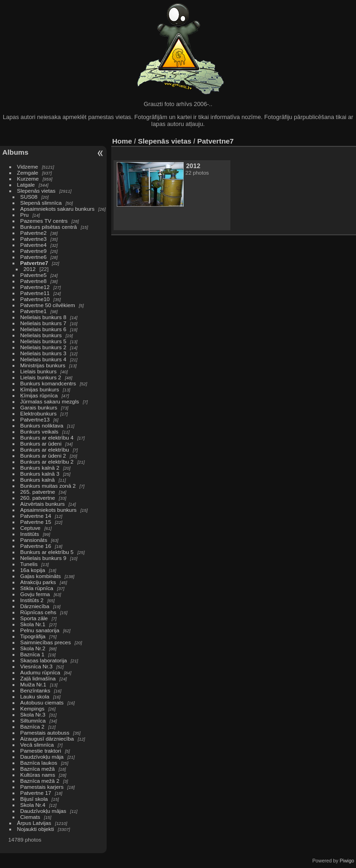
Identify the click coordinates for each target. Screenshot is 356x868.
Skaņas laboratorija (44, 660)
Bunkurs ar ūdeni (41, 443)
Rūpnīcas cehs (38, 612)
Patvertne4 (34, 245)
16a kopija (33, 570)
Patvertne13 (35, 419)
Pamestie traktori (41, 751)
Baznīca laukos (39, 763)
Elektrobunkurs (38, 413)
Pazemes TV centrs (44, 221)
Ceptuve (31, 528)
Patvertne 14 (36, 516)
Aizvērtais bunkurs (43, 504)
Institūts (30, 534)
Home (122, 141)
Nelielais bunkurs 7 (43, 323)
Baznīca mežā (38, 769)
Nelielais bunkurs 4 (43, 359)
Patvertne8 (34, 281)
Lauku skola (35, 696)
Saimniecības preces (46, 642)
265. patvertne (38, 492)
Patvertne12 (35, 287)
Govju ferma (35, 594)
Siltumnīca (33, 720)
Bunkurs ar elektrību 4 (47, 437)
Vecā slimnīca (37, 745)
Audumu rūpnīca (40, 672)
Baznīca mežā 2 (40, 781)
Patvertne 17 (36, 793)
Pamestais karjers (42, 787)
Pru (25, 215)
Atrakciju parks (38, 582)
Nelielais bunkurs (42, 335)
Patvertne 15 (36, 522)
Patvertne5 (34, 275)
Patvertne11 (35, 293)
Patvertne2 (34, 233)
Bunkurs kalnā (38, 480)
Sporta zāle (34, 618)
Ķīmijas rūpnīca (39, 395)
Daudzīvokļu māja (42, 757)
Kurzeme (28, 179)
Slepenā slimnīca (41, 203)
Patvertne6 (34, 257)
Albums (15, 152)
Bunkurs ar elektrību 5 (47, 552)
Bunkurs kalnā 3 (40, 474)
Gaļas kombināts (41, 576)
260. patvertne (38, 498)
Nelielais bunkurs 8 (43, 317)
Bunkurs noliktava (42, 425)
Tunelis (29, 564)
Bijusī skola (34, 799)
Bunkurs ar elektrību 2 (47, 462)
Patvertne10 (35, 299)
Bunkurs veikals (39, 431)
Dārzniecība (35, 606)
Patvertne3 (34, 239)
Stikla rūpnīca (37, 588)
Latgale (26, 185)
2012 (30, 269)
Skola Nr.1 (33, 624)
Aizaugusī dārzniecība (47, 739)
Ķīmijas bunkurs (40, 389)
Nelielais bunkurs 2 (43, 347)
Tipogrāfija (33, 636)
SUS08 (29, 197)
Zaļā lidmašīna (38, 678)
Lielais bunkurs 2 (41, 377)
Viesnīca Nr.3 (37, 666)
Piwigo (347, 861)
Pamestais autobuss (45, 733)
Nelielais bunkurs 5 (43, 341)
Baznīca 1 (32, 654)
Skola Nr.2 (33, 648)
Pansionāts (34, 540)
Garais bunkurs (39, 407)
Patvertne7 (34, 263)
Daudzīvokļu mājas (43, 811)
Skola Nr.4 (33, 805)
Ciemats (30, 817)
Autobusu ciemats (42, 702)
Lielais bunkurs (38, 371)
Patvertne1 (34, 311)
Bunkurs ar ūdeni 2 (43, 456)
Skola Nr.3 (33, 714)
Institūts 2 (32, 600)
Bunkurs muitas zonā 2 (48, 486)
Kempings (32, 708)
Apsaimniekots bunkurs (49, 510)
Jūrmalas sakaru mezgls (50, 401)
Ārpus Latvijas (34, 823)
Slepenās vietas (36, 191)
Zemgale (28, 173)
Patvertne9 (34, 251)
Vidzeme (28, 167)
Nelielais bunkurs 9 (43, 558)
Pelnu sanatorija (40, 630)
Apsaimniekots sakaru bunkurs (57, 209)
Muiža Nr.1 (33, 684)
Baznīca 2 (32, 726)
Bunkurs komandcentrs (48, 383)
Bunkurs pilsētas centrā (49, 227)
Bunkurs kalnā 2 (40, 468)
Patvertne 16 (36, 546)
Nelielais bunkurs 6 (43, 329)
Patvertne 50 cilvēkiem (48, 305)
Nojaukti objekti (36, 829)
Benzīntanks (35, 690)
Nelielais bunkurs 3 (43, 353)
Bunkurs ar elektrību (45, 450)
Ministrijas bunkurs (43, 365)
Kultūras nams (38, 775)
